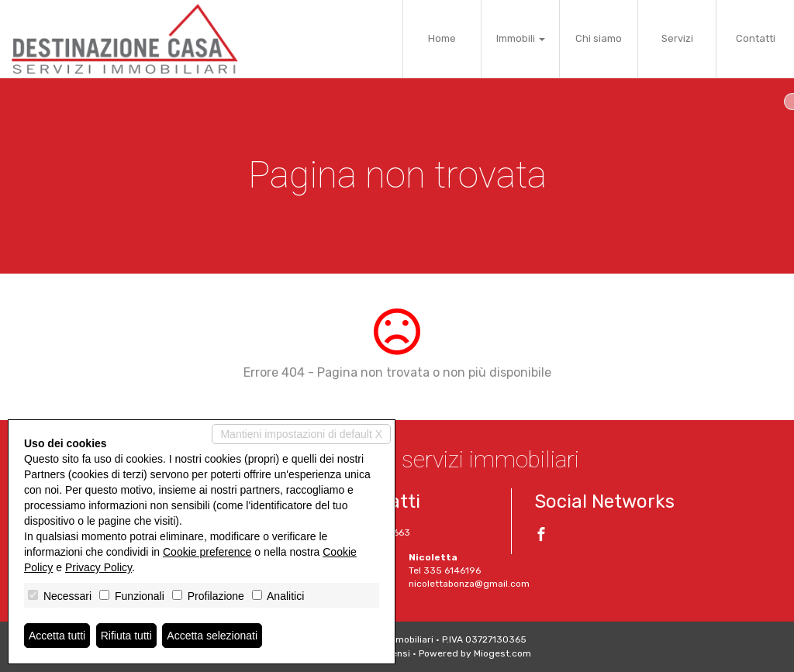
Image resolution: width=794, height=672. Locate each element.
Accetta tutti (57, 636)
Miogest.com (502, 653)
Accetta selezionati (212, 636)
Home (442, 38)
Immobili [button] (521, 38)
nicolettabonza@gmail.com (469, 584)
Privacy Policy (98, 567)
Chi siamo (599, 38)
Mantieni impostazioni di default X (301, 434)
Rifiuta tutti (126, 636)
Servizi (677, 38)
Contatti (756, 38)
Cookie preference (207, 552)
